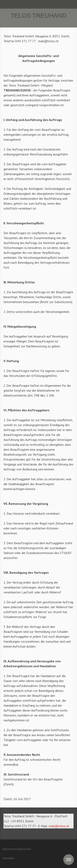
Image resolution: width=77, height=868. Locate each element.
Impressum (9, 849)
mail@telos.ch (59, 826)
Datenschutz (24, 849)
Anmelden (8, 858)
